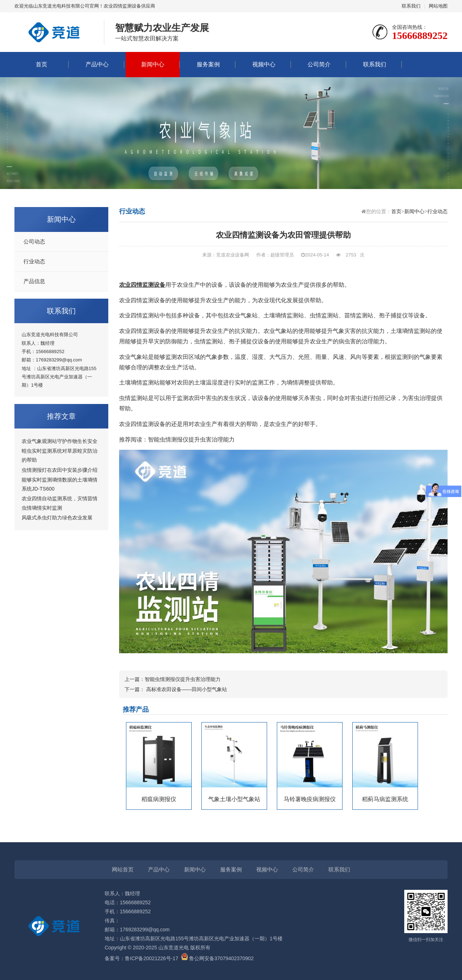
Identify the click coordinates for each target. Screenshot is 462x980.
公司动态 (34, 242)
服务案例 (208, 64)
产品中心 (97, 64)
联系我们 (411, 6)
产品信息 (34, 281)
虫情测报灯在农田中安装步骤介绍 (60, 470)
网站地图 (438, 6)
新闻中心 (153, 64)
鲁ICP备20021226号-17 (152, 958)
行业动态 (34, 262)
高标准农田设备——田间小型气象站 (187, 689)
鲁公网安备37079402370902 (217, 958)
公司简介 (319, 64)
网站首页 (123, 869)
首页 (42, 64)
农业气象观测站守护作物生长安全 (60, 441)
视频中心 (264, 64)
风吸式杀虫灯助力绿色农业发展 (57, 518)
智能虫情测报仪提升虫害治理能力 (191, 440)
